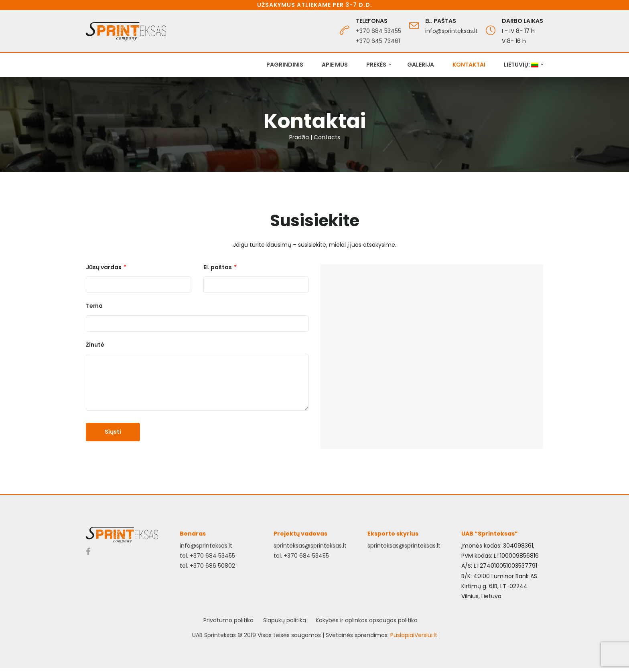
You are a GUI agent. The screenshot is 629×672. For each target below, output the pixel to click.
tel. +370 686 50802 (207, 566)
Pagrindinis (285, 65)
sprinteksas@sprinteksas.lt (310, 546)
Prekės (376, 65)
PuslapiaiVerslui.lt (414, 635)
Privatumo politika (228, 620)
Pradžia (299, 137)
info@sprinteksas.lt (451, 31)
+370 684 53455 (378, 31)
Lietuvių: (521, 65)
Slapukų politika (285, 620)
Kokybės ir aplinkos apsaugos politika (367, 620)
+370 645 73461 (378, 41)
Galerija (421, 65)
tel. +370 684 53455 (207, 556)
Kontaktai (469, 65)
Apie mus (335, 65)
